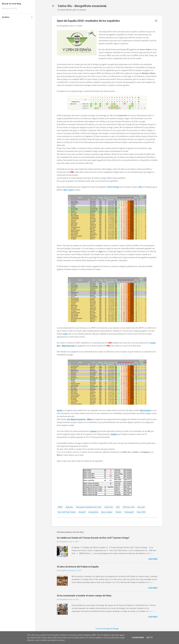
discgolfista (93, 512)
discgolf (82, 512)
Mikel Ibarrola (68, 346)
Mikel (90, 419)
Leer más (153, 559)
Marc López (69, 190)
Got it (150, 638)
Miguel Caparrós (78, 419)
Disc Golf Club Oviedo (67, 512)
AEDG (60, 507)
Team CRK (141, 512)
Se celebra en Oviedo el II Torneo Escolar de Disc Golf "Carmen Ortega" (93, 538)
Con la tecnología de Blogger (107, 629)
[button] (156, 21)
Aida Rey (69, 507)
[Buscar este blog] (18, 8)
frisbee (118, 512)
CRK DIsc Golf (129, 507)
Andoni (114, 434)
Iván (101, 251)
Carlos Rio (109, 507)
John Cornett (145, 410)
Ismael (93, 431)
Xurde (59, 410)
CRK (118, 507)
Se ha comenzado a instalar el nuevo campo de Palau (84, 596)
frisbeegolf (129, 512)
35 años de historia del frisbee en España (78, 567)
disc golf (141, 507)
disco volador (107, 512)
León (65, 334)
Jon (68, 419)
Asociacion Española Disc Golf (89, 507)
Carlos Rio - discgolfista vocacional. (82, 6)
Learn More (138, 638)
